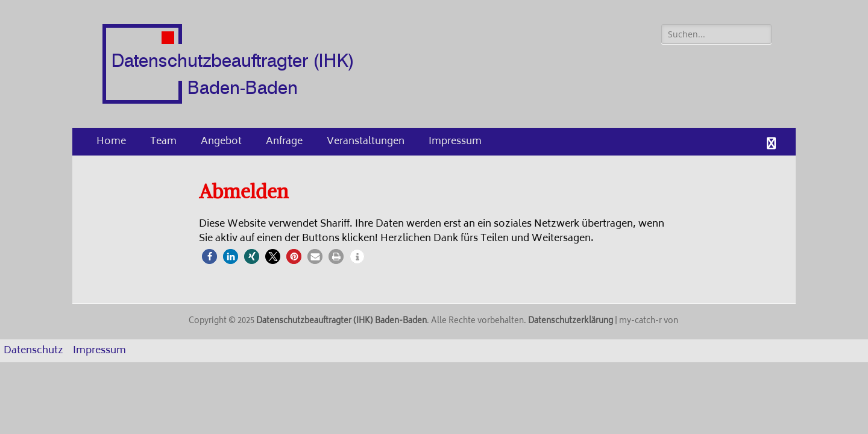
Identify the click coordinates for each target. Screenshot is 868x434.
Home (111, 142)
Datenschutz (33, 351)
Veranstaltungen (366, 142)
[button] (209, 256)
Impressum (455, 142)
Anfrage (284, 142)
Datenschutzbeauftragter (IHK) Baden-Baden (341, 322)
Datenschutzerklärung (571, 322)
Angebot (221, 142)
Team (163, 142)
